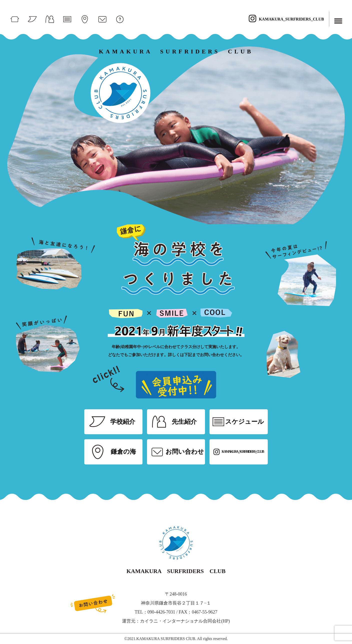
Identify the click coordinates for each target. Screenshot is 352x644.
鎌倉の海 (123, 452)
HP (225, 621)
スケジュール (245, 422)
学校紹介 (123, 422)
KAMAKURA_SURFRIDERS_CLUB (286, 19)
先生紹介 (184, 422)
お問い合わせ (185, 452)
